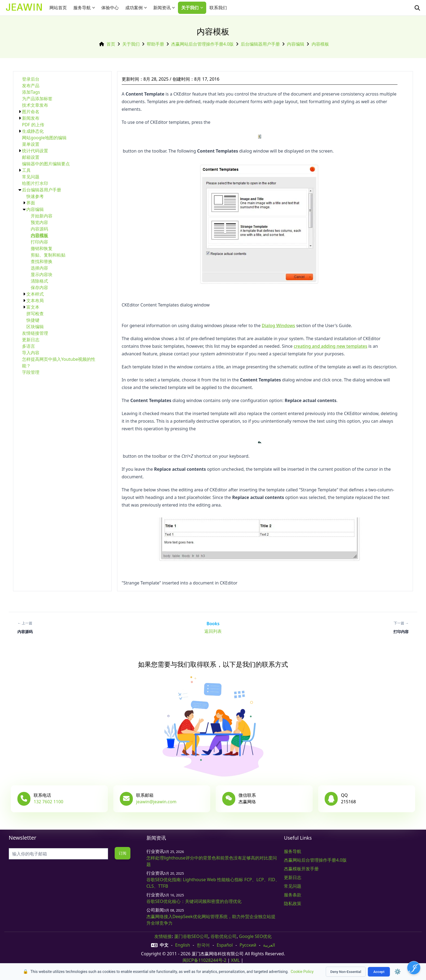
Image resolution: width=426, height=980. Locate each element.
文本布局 (35, 301)
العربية (269, 945)
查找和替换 (42, 261)
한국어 (203, 945)
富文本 (33, 307)
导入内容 (31, 353)
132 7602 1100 (48, 802)
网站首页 (58, 8)
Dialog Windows (278, 325)
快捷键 (33, 320)
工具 (26, 170)
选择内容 (39, 268)
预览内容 (39, 222)
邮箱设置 (31, 157)
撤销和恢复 (42, 248)
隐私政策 (293, 903)
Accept (379, 972)
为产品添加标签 (37, 99)
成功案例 (134, 8)
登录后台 (31, 79)
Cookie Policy (302, 972)
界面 (31, 203)
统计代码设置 (35, 151)
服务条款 (293, 895)
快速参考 (35, 196)
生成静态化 (33, 131)
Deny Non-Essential (346, 972)
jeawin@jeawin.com (156, 802)
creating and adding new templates (331, 346)
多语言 (29, 346)
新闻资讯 (162, 8)
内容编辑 (296, 44)
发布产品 (31, 86)
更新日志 (31, 340)
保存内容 (39, 287)
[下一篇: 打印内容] (401, 627)
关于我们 (190, 8)
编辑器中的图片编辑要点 (46, 164)
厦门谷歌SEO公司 (191, 936)
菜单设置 (31, 144)
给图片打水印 (35, 183)
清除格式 (39, 281)
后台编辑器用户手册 (260, 44)
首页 (111, 44)
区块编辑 (35, 327)
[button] (95, 8)
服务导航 (82, 8)
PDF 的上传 (33, 125)
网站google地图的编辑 (44, 138)
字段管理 (31, 372)
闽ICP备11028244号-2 (204, 960)
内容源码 (39, 229)
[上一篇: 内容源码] (25, 627)
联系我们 (218, 8)
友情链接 (163, 936)
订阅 (122, 853)
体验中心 (110, 8)
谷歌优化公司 (224, 936)
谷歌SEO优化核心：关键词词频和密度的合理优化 (194, 901)
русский (248, 945)
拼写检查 (35, 314)
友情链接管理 (35, 333)
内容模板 (320, 44)
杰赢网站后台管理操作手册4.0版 (203, 44)
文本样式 (35, 294)
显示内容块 (42, 274)
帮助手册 (155, 44)
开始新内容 (42, 216)
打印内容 (39, 242)
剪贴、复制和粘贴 (48, 255)
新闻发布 (31, 118)
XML (235, 960)
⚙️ (398, 972)
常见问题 (31, 177)
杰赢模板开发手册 (301, 869)
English (183, 945)
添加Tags (31, 92)
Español (225, 945)
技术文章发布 (35, 105)
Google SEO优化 (255, 936)
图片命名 (31, 112)
